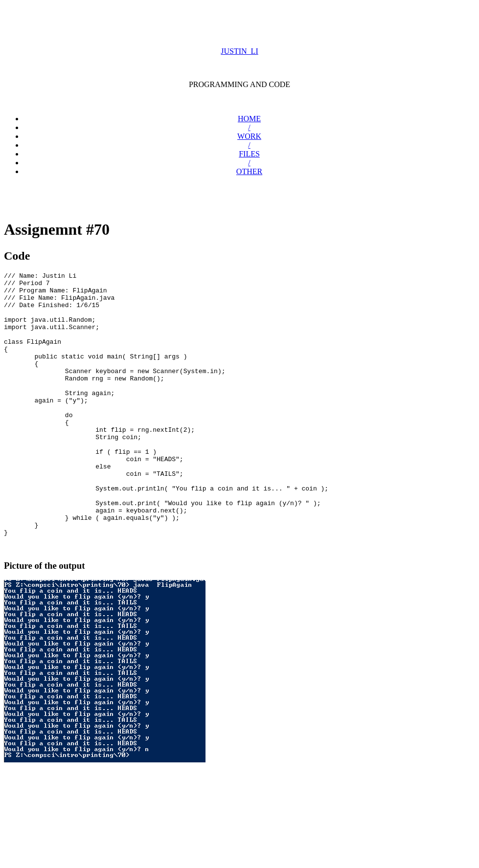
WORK (249, 136)
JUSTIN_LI (239, 51)
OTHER (249, 171)
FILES (249, 154)
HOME (249, 119)
